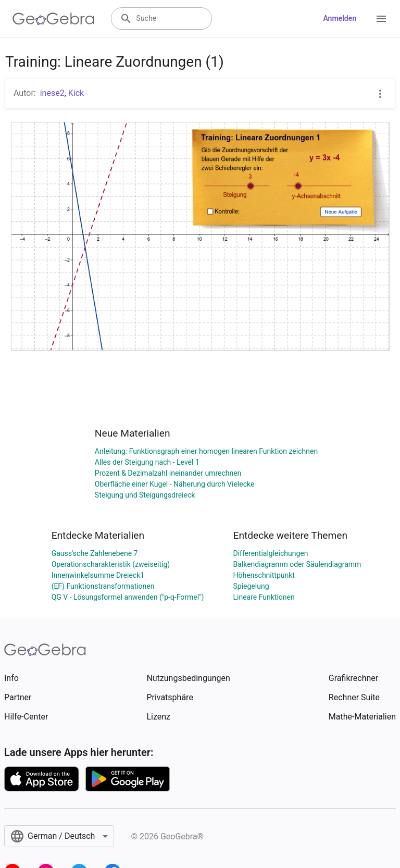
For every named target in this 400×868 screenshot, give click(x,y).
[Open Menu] (381, 19)
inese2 (52, 93)
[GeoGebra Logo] (53, 19)
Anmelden (340, 18)
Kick (76, 93)
